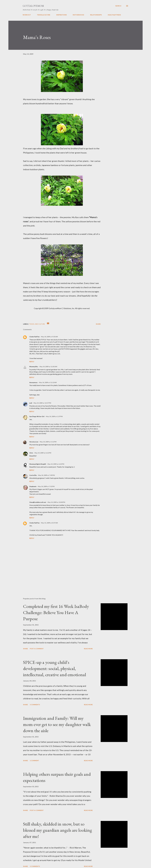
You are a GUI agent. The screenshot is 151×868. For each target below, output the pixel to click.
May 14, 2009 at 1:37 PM (54, 416)
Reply (32, 362)
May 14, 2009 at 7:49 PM (46, 475)
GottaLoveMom (33, 6)
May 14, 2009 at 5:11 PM (48, 442)
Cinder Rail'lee (34, 337)
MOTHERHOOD (78, 15)
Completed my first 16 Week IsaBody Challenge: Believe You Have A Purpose (56, 612)
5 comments (35, 705)
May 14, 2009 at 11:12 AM (48, 382)
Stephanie (33, 486)
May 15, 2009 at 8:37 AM (49, 523)
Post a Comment (37, 649)
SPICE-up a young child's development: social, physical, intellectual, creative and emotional (55, 668)
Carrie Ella (33, 475)
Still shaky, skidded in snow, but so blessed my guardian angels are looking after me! (58, 830)
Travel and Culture (37, 324)
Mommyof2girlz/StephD (38, 464)
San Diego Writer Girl (37, 416)
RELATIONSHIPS (96, 15)
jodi (31, 403)
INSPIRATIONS (62, 15)
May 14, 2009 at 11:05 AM (48, 367)
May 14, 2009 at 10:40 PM (56, 502)
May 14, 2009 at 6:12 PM (43, 453)
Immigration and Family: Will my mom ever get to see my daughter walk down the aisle (57, 724)
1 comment (34, 761)
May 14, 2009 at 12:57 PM (42, 403)
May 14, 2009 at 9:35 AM (49, 337)
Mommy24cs (34, 367)
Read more (88, 649)
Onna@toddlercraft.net (38, 502)
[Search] (118, 6)
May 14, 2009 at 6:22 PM (56, 464)
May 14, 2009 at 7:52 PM (46, 486)
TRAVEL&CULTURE (44, 15)
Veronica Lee (34, 442)
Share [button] (98, 324)
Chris (31, 453)
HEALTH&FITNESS (114, 15)
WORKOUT (27, 15)
